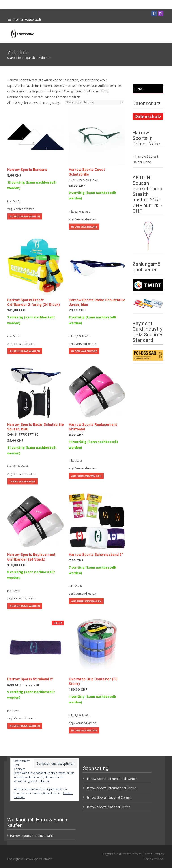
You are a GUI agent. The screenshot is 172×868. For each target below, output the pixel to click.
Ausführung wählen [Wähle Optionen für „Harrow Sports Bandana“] (25, 216)
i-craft (157, 854)
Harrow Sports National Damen (109, 797)
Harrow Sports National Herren (108, 807)
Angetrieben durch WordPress (122, 854)
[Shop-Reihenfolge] (93, 102)
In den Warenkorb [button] (84, 227)
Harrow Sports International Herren (111, 788)
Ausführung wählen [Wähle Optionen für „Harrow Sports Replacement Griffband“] (86, 476)
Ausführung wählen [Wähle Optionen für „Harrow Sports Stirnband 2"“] (25, 726)
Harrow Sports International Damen (112, 779)
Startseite (14, 58)
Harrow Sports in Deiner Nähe (32, 836)
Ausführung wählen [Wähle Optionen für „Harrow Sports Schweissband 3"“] (86, 601)
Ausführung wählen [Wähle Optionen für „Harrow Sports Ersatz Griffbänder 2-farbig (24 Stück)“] (25, 351)
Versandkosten (24, 209)
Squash (30, 58)
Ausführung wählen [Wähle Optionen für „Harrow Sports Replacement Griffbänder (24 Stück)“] (25, 606)
